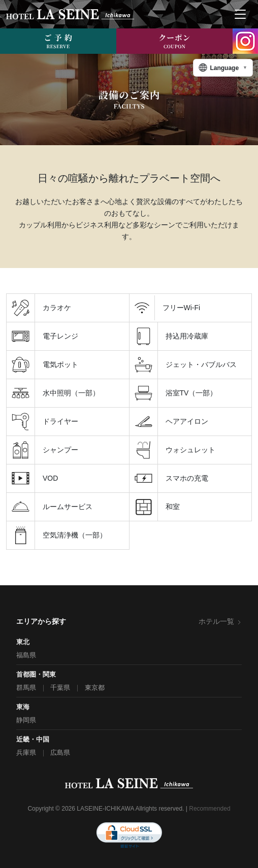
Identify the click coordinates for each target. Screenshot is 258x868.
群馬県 (26, 688)
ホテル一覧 (220, 621)
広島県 (60, 753)
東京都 (95, 688)
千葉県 (60, 688)
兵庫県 (26, 753)
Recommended (209, 809)
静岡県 (26, 720)
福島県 (26, 655)
